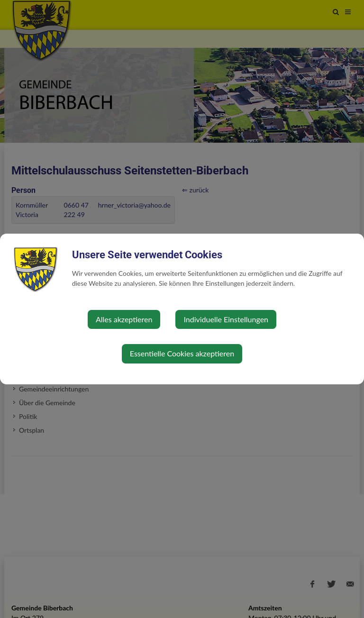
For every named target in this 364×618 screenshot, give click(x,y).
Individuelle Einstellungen (226, 319)
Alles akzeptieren (124, 319)
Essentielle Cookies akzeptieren (182, 353)
